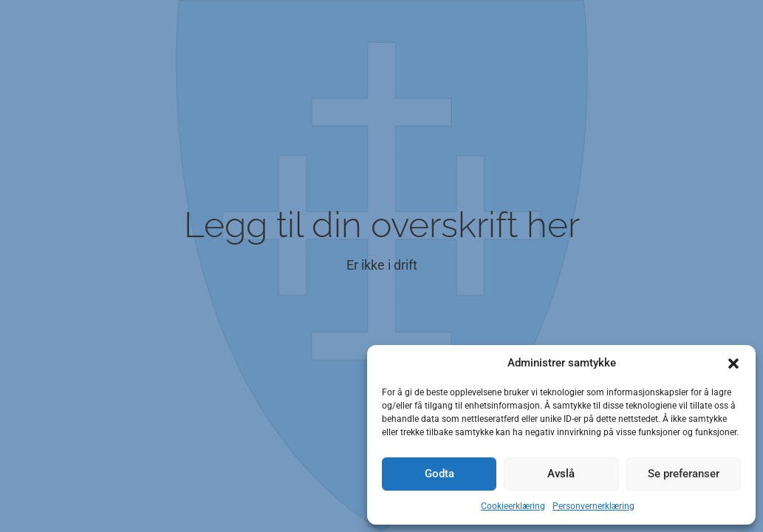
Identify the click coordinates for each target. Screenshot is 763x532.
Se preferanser (684, 474)
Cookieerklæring (513, 506)
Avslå (561, 474)
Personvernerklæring (593, 506)
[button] (733, 364)
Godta (439, 474)
